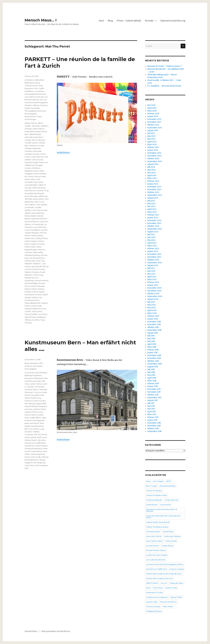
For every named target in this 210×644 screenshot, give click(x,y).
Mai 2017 (151, 409)
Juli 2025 (151, 133)
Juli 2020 (151, 302)
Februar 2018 (153, 384)
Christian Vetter (31, 389)
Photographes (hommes (35, 111)
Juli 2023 (151, 201)
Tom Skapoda (39, 463)
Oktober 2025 (153, 125)
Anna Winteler (41, 373)
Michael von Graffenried (35, 443)
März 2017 (152, 414)
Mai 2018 (151, 375)
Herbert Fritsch (31, 412)
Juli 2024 (151, 167)
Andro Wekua (39, 129)
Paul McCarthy (39, 269)
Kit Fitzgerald (38, 420)
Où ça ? (164, 583)
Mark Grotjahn (31, 241)
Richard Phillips (31, 283)
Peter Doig (38, 275)
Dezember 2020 (154, 288)
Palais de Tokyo (177, 583)
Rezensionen (30, 116)
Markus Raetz (31, 440)
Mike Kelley (38, 252)
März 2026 (152, 111)
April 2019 (152, 344)
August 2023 (153, 198)
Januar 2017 (152, 420)
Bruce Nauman (39, 140)
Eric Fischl (29, 176)
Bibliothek (40, 80)
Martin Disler (30, 247)
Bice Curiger (152, 486)
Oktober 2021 (153, 260)
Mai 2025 (151, 139)
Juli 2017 (151, 403)
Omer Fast (40, 261)
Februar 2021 (153, 282)
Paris (148, 588)
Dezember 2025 (154, 119)
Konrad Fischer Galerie (156, 550)
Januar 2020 (153, 319)
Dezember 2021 (154, 254)
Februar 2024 (153, 181)
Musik (27, 108)
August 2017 (152, 400)
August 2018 (153, 367)
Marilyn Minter (42, 238)
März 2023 (152, 212)
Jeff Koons (43, 196)
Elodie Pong (36, 398)
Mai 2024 (151, 173)
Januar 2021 (153, 285)
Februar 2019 (153, 350)
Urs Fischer (43, 314)
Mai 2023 (151, 206)
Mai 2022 (151, 240)
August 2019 (153, 333)
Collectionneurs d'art (34, 86)
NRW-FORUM (152, 583)
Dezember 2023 (154, 187)
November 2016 (154, 426)
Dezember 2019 (154, 322)
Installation (29, 91)
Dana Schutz (38, 160)
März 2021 (152, 279)
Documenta (165, 505)
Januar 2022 (153, 251)
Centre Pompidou (154, 491)
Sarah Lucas (37, 297)
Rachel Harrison (42, 280)
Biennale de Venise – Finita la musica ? (165, 66)
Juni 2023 (151, 204)
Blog (110, 21)
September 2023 (155, 195)
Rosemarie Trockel (33, 295)
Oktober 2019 (153, 327)
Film (36, 88)
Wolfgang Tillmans (154, 611)
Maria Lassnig (37, 236)
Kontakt (149, 21)
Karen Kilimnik (38, 213)
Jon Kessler (30, 207)
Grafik (41, 88)
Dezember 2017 (154, 389)
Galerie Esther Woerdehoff (158, 522)
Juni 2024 (152, 170)
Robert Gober (31, 289)
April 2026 (152, 108)
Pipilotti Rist (30, 278)
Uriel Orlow (30, 465)
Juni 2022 (151, 237)
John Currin (39, 202)
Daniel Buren (152, 505)
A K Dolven (29, 373)
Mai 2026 (151, 105)
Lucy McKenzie (40, 227)
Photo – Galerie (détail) (129, 21)
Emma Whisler (40, 174)
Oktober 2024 (153, 159)
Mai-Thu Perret (40, 434)
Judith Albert (35, 418)
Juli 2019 (151, 336)
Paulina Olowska (32, 272)
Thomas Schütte (153, 607)
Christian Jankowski (33, 151)
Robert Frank (171, 588)
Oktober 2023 (153, 192)
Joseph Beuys (167, 546)
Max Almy (41, 440)
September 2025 (155, 128)
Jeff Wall (28, 199)
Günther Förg (43, 191)
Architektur (30, 80)
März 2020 (152, 313)
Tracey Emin (37, 311)
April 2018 (152, 378)
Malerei (36, 105)
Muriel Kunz (30, 446)
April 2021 (152, 277)
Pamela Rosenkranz (33, 449)
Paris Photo (158, 588)
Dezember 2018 (154, 355)
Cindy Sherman (37, 157)
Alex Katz (36, 126)
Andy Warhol (30, 131)
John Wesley (42, 205)
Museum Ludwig (177, 569)
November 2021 (154, 257)
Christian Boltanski (33, 148)
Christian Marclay (32, 154)
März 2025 (152, 145)
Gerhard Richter (153, 532)
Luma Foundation (32, 230)
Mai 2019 (151, 341)
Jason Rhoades (31, 196)
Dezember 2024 (154, 153)
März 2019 (152, 347)
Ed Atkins (36, 168)
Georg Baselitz (31, 185)
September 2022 (155, 229)
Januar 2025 (153, 150)
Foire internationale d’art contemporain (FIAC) (163, 517)
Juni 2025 (151, 136)
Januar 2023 (153, 218)
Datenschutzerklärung (173, 21)
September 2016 (154, 431)
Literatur (28, 105)
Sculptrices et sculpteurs (157, 597)
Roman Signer (39, 292)
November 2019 (154, 324)
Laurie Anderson (32, 221)
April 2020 (152, 310)
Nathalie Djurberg (32, 255)
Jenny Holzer (38, 199)
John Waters (30, 205)
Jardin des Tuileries (172, 536)
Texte (39, 116)
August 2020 (153, 299)
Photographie (31, 114)
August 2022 (153, 232)
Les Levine (34, 429)
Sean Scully (36, 457)
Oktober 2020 (153, 294)
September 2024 (155, 161)
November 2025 (154, 122)
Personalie (35, 108)
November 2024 (154, 156)
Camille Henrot (31, 143)
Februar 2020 (153, 316)
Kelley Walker (31, 216)
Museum (44, 105)
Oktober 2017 (153, 395)
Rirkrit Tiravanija (38, 286)
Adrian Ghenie (31, 123)
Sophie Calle (36, 306)
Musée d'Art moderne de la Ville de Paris (164, 574)
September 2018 (154, 364)
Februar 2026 (153, 114)
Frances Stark (40, 176)
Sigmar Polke (176, 597)
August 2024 (153, 164)
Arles (148, 481)
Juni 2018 (151, 372)
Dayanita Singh (31, 162)
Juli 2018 (151, 369)
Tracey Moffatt (31, 314)
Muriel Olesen (42, 446)
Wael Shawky (30, 317)
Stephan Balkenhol (33, 309)
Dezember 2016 (154, 423)
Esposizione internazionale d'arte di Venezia (162, 510)
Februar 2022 (153, 249)
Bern (27, 134)
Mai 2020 (151, 308)
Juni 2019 (151, 339)
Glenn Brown (30, 191)
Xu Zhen (36, 320)
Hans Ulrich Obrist (154, 536)
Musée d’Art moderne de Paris (159, 578)
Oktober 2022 (153, 226)
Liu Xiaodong (37, 224)
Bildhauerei (30, 83)
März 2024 (152, 178)
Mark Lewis (42, 437)
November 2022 (154, 223)
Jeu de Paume (152, 546)
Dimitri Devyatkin (32, 395)
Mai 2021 (151, 274)
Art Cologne (158, 481)
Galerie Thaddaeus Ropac (157, 527)
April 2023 (152, 209)
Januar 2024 (153, 184)
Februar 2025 (153, 147)
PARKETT (28, 264)
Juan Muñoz (38, 210)
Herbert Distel (40, 409)
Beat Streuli (42, 131)
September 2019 (154, 330)
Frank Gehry (30, 179)
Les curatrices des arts (34, 97)
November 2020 (154, 291)
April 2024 (152, 175)
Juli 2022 (151, 235)
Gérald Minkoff (31, 406)
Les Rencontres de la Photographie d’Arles (165, 564)
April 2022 (152, 243)
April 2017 (152, 412)
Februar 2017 (153, 417)
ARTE (169, 481)
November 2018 (154, 358)
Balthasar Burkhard (33, 375)
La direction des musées (157, 555)
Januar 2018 (152, 386)
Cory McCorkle (40, 392)
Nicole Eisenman (37, 258)
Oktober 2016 (153, 429)
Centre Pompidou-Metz (157, 495)
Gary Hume (38, 182)
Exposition (29, 88)
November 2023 (154, 190)
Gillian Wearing (39, 188)
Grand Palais (168, 532)
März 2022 (152, 246)
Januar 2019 (152, 353)
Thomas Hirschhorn (168, 602)
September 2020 (155, 296)
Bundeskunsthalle (168, 486)
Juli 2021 (151, 268)
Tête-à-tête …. (169, 607)
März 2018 (152, 381)
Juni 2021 (151, 271)
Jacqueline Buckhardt (34, 193)
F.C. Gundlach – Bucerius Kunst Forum (164, 86)
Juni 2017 (151, 406)
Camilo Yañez (36, 384)
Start (101, 21)
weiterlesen (63, 152)
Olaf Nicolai (30, 261)
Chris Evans (39, 387)
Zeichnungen (30, 119)
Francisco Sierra (32, 401)
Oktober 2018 (153, 361)
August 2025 (153, 130)
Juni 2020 (152, 305)
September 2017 (154, 398)
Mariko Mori (30, 238)
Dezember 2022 (154, 220)
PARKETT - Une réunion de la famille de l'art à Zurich (37, 266)
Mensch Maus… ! (41, 20)
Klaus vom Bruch (32, 423)
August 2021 (153, 265)
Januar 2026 (153, 116)
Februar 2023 (153, 215)
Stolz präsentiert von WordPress (56, 631)
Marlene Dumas (37, 244)
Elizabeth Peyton (32, 171)
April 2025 (152, 142)
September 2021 (155, 263)
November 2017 (154, 392)
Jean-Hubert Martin (155, 541)
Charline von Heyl (36, 146)
